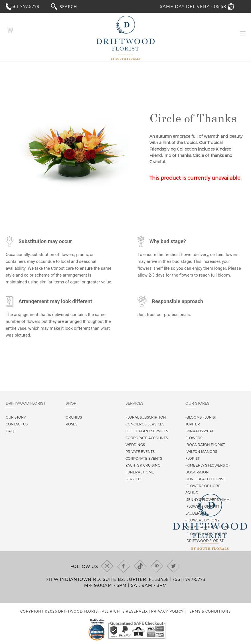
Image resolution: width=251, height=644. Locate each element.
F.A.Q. (10, 431)
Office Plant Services (147, 431)
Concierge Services (145, 424)
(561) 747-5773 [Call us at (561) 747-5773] (189, 579)
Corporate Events (144, 458)
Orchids (74, 417)
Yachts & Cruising (143, 465)
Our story (16, 417)
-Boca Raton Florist (205, 445)
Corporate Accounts (147, 438)
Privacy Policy (167, 611)
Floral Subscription (146, 417)
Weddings (135, 445)
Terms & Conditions (209, 611)
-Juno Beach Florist (205, 479)
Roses (71, 424)
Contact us (17, 424)
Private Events (140, 451)
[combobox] (74, 6)
